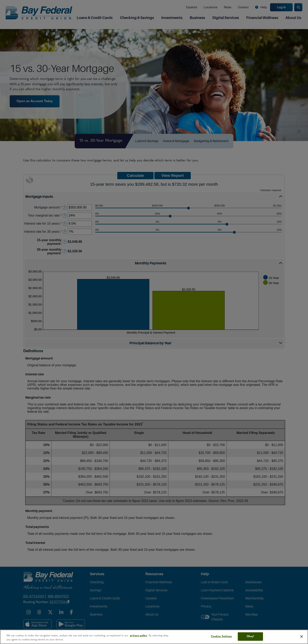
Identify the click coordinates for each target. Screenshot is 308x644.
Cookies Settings (221, 636)
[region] (154, 637)
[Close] (302, 637)
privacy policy (139, 636)
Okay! (250, 636)
